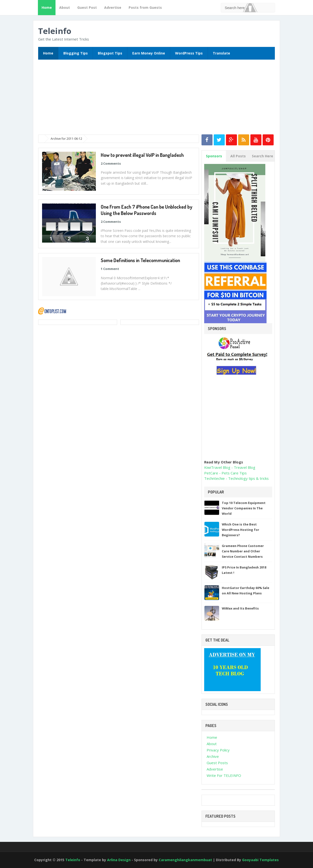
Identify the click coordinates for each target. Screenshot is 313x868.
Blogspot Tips (110, 53)
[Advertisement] (157, 99)
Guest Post (87, 7)
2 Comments (111, 163)
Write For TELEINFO (224, 775)
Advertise (113, 7)
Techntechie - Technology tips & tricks (236, 478)
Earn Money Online (149, 53)
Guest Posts (217, 763)
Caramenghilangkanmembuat (186, 860)
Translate (221, 53)
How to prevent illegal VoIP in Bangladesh (142, 155)
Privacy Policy (218, 750)
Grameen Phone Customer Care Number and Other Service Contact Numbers (243, 551)
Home (47, 7)
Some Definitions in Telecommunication (140, 260)
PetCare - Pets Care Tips (225, 473)
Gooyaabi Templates (260, 860)
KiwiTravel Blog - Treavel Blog (230, 467)
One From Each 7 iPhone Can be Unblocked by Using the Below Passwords (146, 210)
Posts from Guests (145, 7)
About (65, 7)
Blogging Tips (76, 53)
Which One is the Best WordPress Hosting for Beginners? (240, 530)
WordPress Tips (189, 53)
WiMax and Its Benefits (240, 608)
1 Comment (110, 269)
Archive (213, 756)
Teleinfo (55, 31)
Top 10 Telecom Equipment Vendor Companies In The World (244, 508)
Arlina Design (119, 860)
